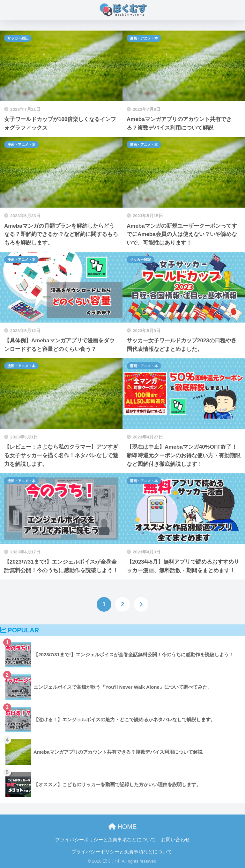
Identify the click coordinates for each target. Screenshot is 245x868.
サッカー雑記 (18, 38)
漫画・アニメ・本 (144, 38)
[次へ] (141, 604)
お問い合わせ (175, 840)
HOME (123, 827)
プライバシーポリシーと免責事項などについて (105, 840)
